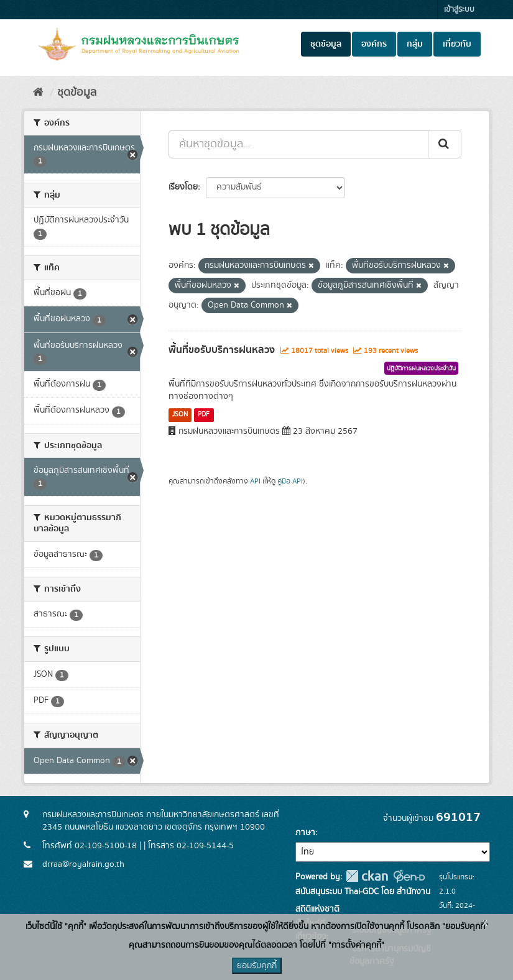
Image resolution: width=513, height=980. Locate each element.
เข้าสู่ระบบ (459, 10)
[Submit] (445, 144)
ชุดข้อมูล (326, 44)
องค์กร (374, 44)
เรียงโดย (183, 187)
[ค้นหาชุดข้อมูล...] (298, 144)
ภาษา (305, 833)
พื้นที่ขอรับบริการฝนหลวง (222, 350)
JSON (180, 414)
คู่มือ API (290, 481)
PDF (204, 414)
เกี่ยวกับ (457, 44)
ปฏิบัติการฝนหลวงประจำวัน (421, 369)
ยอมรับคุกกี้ (257, 966)
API (255, 481)
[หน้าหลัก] (38, 93)
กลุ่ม (415, 44)
